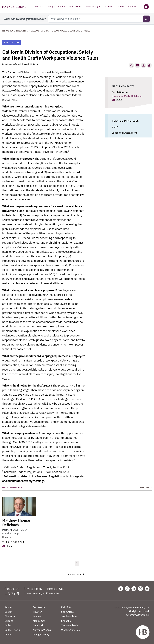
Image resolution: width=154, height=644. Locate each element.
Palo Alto (66, 607)
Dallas (8, 625)
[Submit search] (146, 19)
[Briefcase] (146, 7)
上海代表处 (12, 593)
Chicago (9, 621)
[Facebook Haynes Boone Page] (121, 589)
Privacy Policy (33, 589)
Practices (62, 7)
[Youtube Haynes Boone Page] (147, 589)
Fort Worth (39, 607)
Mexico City (39, 621)
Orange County (41, 634)
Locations (132, 7)
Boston (8, 612)
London (37, 616)
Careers (109, 7)
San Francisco (69, 616)
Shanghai (66, 621)
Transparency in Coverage (41, 593)
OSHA (115, 127)
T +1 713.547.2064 (13, 542)
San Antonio (68, 612)
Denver (8, 634)
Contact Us (12, 589)
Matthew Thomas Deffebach (16, 522)
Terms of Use (56, 589)
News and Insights (15, 31)
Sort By (145, 487)
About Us (40, 7)
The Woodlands (70, 625)
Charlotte (10, 616)
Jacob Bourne (120, 92)
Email (119, 99)
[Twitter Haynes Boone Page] (140, 589)
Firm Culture (75, 7)
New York (38, 625)
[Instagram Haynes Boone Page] (127, 589)
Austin (8, 607)
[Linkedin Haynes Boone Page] (134, 589)
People (52, 7)
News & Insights (93, 7)
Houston (7, 537)
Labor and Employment (124, 133)
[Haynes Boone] (14, 7)
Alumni (121, 7)
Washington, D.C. (71, 630)
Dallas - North (12, 630)
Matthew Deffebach (13, 64)
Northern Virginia (42, 630)
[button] (149, 65)
